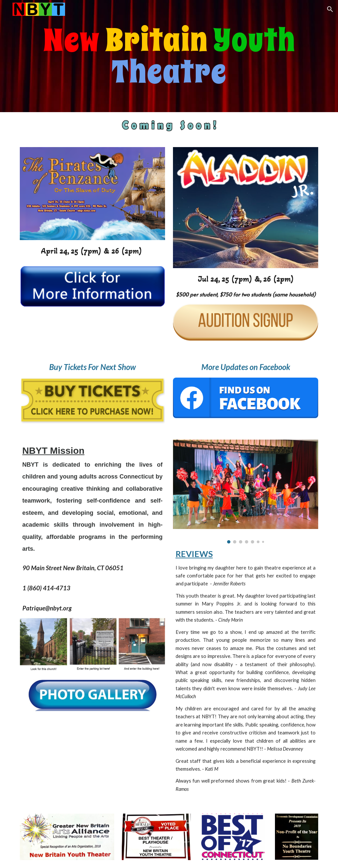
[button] (330, 9)
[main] (169, 56)
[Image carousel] (246, 492)
